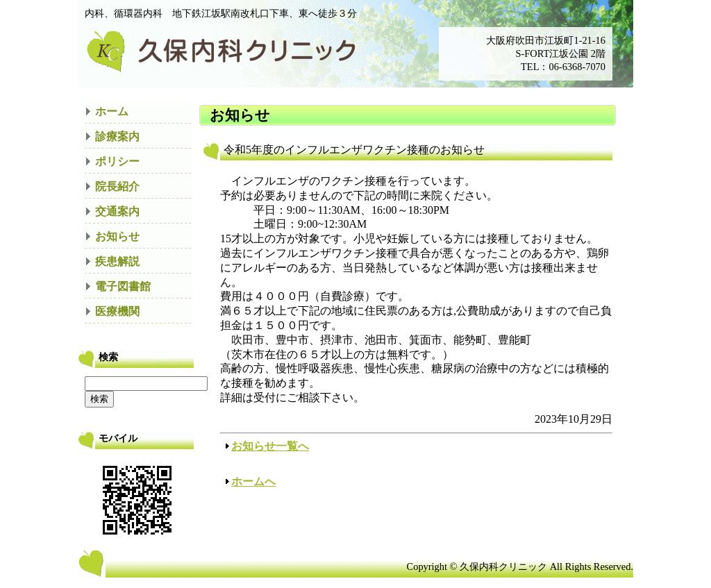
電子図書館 (123, 286)
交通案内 (117, 211)
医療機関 (117, 311)
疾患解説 (117, 261)
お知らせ (117, 236)
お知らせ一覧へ (270, 446)
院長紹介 (117, 186)
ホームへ (253, 481)
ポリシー (117, 161)
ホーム (112, 111)
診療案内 (117, 136)
